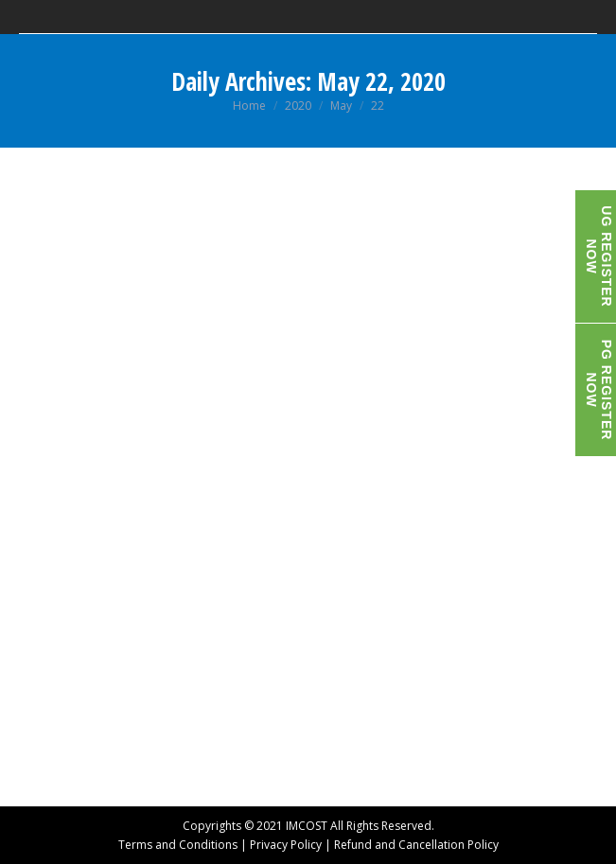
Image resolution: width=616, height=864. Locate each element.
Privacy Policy (286, 845)
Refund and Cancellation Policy (416, 845)
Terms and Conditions (178, 845)
